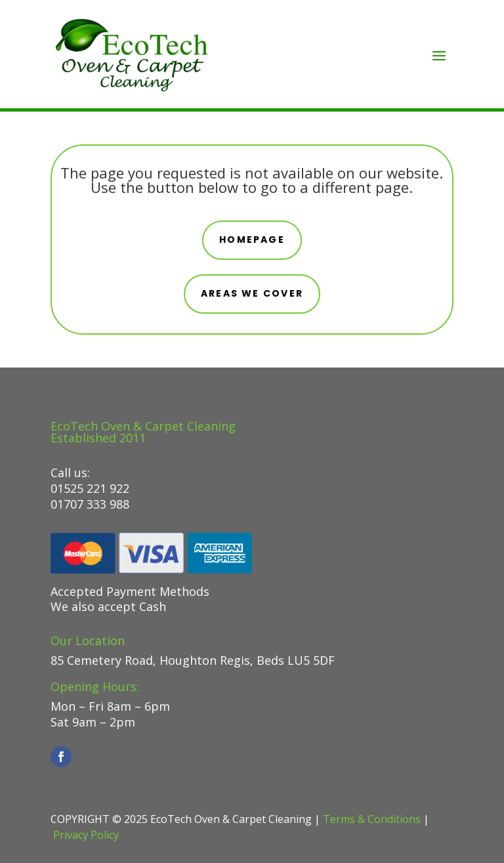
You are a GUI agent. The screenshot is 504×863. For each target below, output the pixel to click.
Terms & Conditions (372, 819)
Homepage (252, 240)
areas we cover (252, 293)
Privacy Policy (86, 835)
